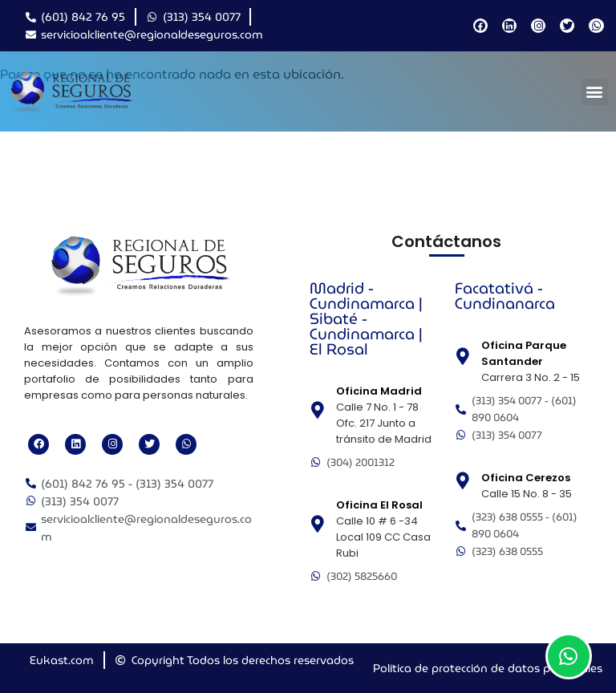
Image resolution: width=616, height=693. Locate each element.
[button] (595, 92)
